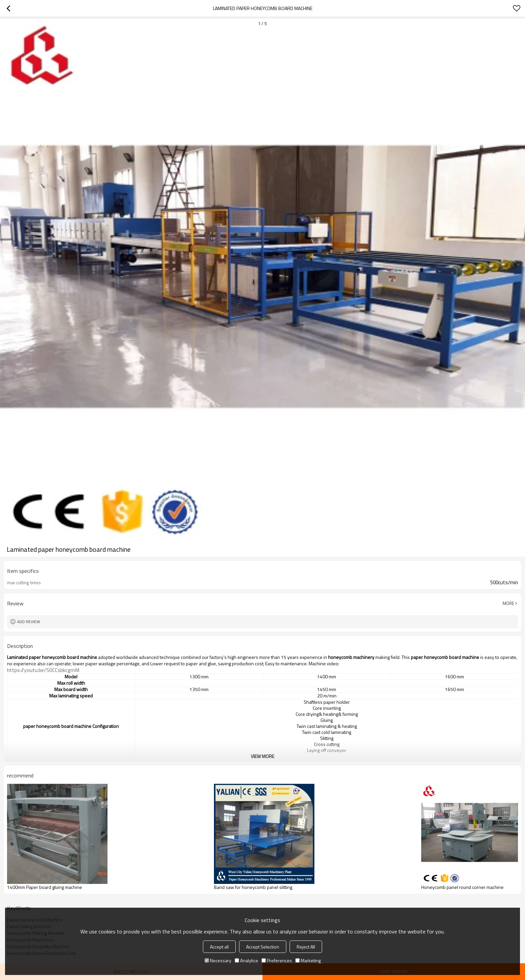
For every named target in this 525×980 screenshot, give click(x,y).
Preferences (277, 960)
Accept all (219, 947)
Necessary (218, 960)
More (508, 603)
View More (262, 756)
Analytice (246, 960)
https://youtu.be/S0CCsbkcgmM (43, 670)
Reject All (306, 947)
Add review (29, 622)
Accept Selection (263, 947)
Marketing (308, 960)
